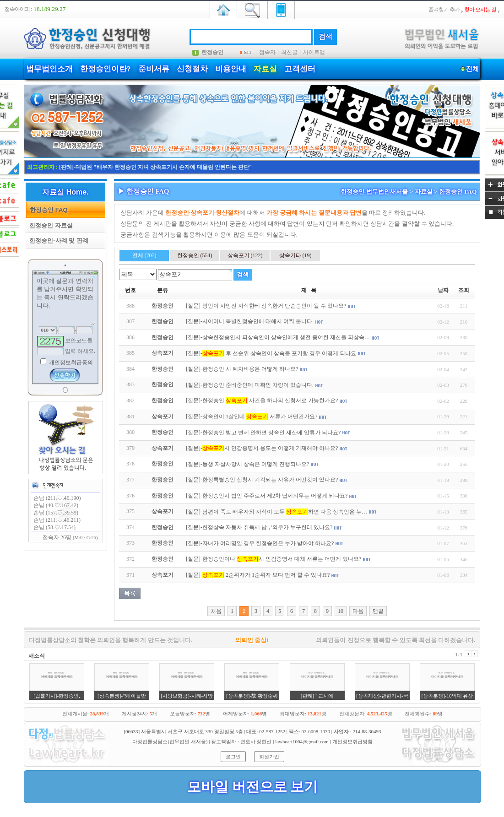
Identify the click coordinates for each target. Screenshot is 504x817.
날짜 (443, 290)
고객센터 (300, 69)
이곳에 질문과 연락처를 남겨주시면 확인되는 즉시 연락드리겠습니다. (65, 301)
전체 (472, 69)
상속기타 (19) (295, 255)
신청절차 (192, 69)
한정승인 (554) (195, 255)
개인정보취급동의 (70, 363)
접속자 (267, 52)
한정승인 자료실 (49, 225)
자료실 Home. (65, 192)
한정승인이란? (106, 69)
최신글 (289, 52)
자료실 (265, 69)
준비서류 (154, 69)
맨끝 (378, 611)
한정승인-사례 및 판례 (57, 241)
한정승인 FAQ (47, 210)
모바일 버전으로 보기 (252, 787)
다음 (358, 611)
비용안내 (231, 69)
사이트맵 (314, 52)
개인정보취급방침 (352, 741)
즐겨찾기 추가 (444, 10)
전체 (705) (144, 255)
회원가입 (269, 757)
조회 (464, 290)
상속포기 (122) (245, 255)
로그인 (233, 757)
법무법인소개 (49, 69)
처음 (216, 611)
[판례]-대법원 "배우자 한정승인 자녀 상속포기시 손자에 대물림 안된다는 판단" (155, 167)
